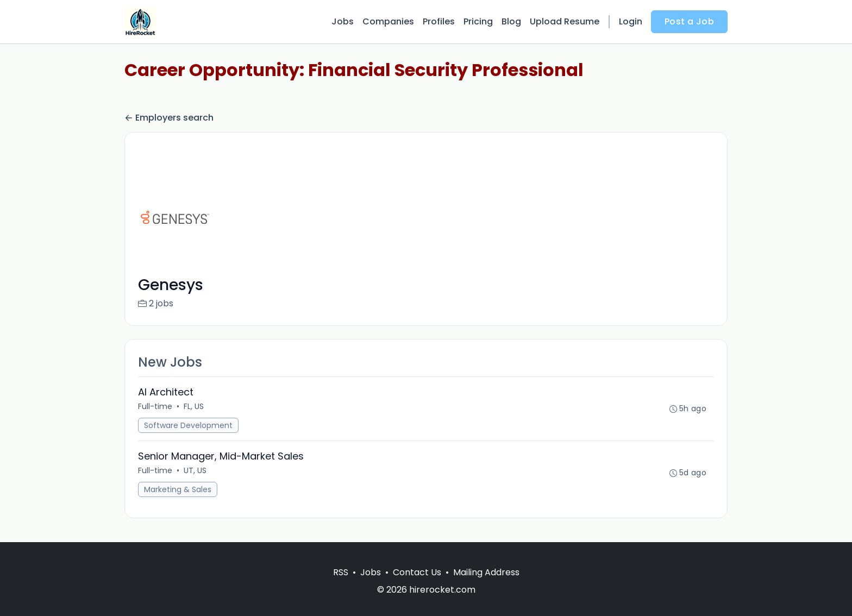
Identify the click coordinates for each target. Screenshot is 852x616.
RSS (341, 572)
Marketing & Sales (178, 489)
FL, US (194, 406)
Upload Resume (565, 21)
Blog (511, 21)
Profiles (439, 21)
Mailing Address (486, 572)
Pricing (478, 21)
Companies (388, 21)
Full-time (155, 406)
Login (631, 21)
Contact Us (417, 572)
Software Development (188, 425)
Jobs (343, 21)
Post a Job (689, 21)
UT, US (195, 470)
